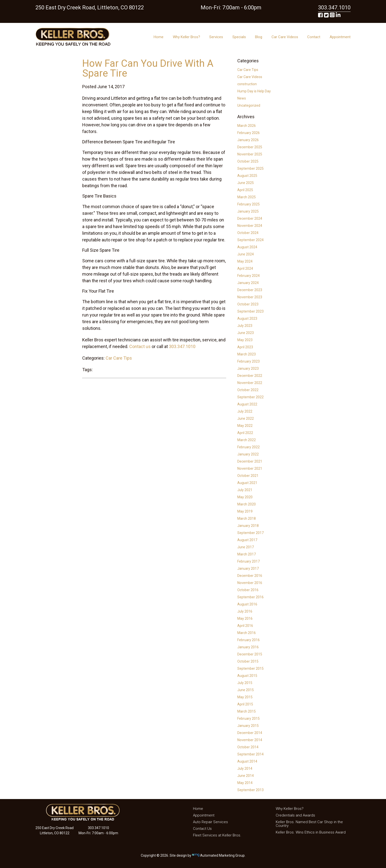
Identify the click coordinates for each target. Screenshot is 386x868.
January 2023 (248, 368)
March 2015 (247, 711)
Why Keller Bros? (186, 37)
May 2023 (245, 340)
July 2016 (245, 611)
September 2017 (250, 533)
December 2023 (250, 290)
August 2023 (247, 318)
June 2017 (246, 547)
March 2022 (247, 440)
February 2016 (249, 640)
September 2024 (250, 240)
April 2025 (245, 190)
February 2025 (249, 204)
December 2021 (250, 461)
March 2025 (247, 197)
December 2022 (250, 376)
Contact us (140, 346)
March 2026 (247, 126)
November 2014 (250, 740)
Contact (314, 37)
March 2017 (247, 554)
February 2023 (249, 361)
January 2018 (248, 526)
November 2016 (250, 583)
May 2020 (245, 497)
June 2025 (246, 183)
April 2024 (245, 268)
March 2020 (247, 504)
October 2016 (248, 590)
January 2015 (248, 726)
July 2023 (245, 326)
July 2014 (245, 768)
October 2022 (248, 390)
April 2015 (245, 704)
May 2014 (245, 783)
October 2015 (248, 661)
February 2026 (249, 133)
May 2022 (245, 426)
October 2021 (248, 476)
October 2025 (248, 161)
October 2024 (248, 233)
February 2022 (249, 447)
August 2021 (247, 483)
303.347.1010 (182, 346)
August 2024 (247, 247)
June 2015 (246, 690)
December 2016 (250, 576)
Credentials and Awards (295, 815)
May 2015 (245, 697)
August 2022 (247, 404)
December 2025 (250, 147)
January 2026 (248, 140)
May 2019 (245, 511)
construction (247, 84)
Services (216, 37)
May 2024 (245, 261)
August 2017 (247, 540)
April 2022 (245, 433)
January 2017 (248, 568)
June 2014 (246, 776)
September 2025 (250, 168)
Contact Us (202, 829)
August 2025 (247, 176)
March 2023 (247, 354)
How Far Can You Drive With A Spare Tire (148, 68)
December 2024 (250, 218)
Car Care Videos (285, 37)
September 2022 (250, 397)
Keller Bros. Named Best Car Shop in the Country (309, 824)
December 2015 (250, 654)
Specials (239, 37)
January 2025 (248, 211)
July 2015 (245, 683)
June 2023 (246, 333)
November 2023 (250, 297)
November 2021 (250, 468)
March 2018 (247, 518)
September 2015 (250, 668)
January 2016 (248, 647)
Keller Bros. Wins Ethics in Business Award (311, 832)
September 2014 (250, 754)
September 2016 (250, 597)
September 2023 (250, 311)
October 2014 (248, 747)
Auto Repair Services (210, 822)
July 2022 (245, 411)
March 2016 (247, 633)
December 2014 (250, 733)
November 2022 (250, 383)
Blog (259, 37)
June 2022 (246, 418)
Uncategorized (249, 105)
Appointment (340, 37)
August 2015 (247, 676)
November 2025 (250, 154)
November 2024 (250, 226)
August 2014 (247, 761)
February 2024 (249, 276)
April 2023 (245, 347)
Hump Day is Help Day (254, 91)
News (242, 98)
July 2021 (245, 490)
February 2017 (249, 561)
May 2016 (245, 618)
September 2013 (250, 790)
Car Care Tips (119, 358)
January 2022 (248, 454)
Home (159, 37)
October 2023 (248, 304)
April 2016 (245, 626)
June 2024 (246, 254)
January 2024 (248, 283)
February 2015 (249, 718)
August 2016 (247, 604)
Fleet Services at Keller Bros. (217, 835)
